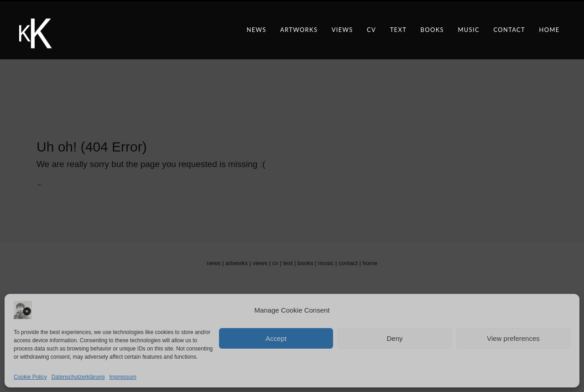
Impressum (123, 377)
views (342, 30)
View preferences (513, 338)
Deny (394, 338)
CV (371, 30)
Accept (276, 338)
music (469, 30)
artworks (299, 30)
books (432, 30)
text (399, 30)
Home (549, 30)
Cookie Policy (30, 377)
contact (509, 30)
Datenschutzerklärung (78, 377)
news (256, 30)
